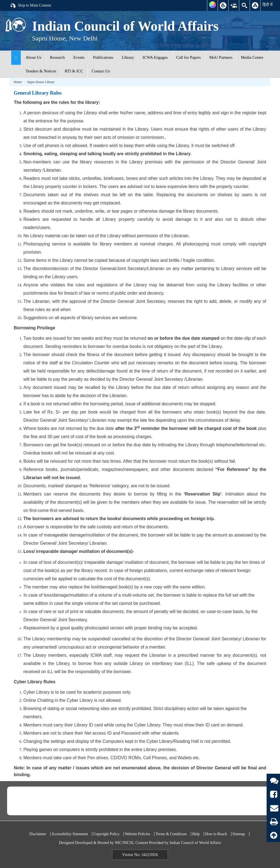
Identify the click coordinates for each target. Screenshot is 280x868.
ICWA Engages (155, 57)
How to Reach (216, 834)
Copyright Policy (106, 834)
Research (57, 57)
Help (196, 834)
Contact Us (101, 71)
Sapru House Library (41, 82)
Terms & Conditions (171, 834)
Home (18, 82)
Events (79, 57)
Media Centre (252, 57)
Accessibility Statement (70, 834)
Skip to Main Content (30, 6)
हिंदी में (268, 5)
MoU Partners (221, 57)
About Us (33, 57)
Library (128, 57)
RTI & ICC (74, 71)
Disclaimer (38, 834)
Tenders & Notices (41, 71)
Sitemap (239, 834)
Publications (103, 57)
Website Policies (138, 834)
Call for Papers (188, 57)
